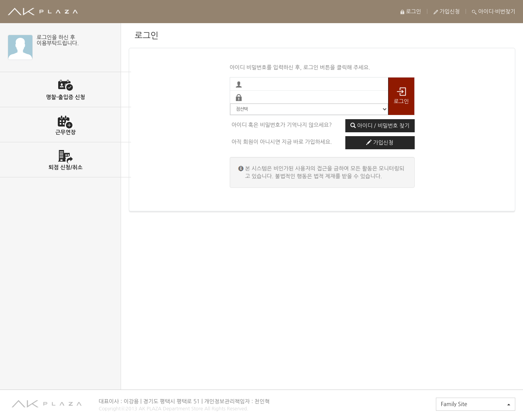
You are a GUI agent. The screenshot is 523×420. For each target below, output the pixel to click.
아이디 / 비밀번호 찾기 (380, 126)
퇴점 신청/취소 (66, 167)
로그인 (411, 12)
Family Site (476, 404)
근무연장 (66, 132)
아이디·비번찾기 (494, 12)
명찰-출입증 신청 (65, 97)
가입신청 (447, 12)
